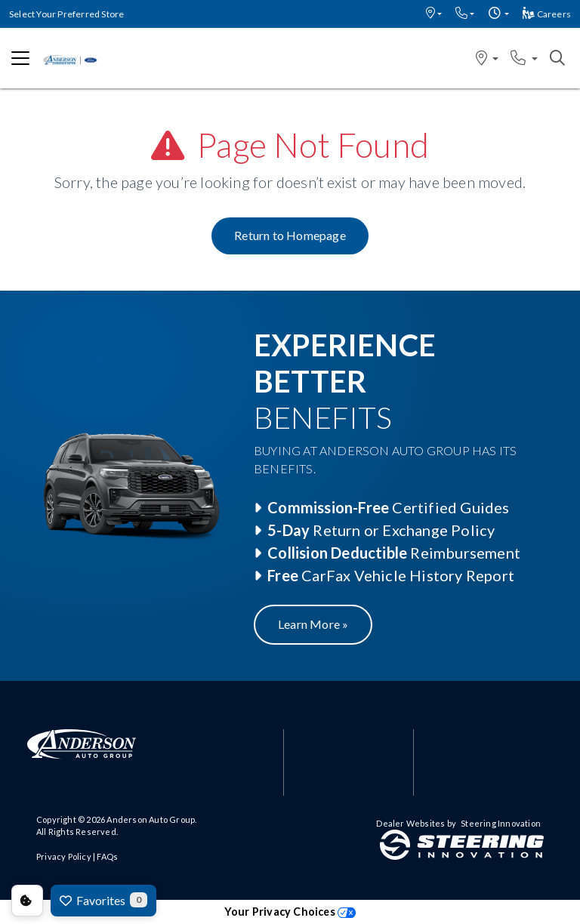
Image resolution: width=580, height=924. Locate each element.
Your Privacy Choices (290, 912)
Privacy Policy (64, 856)
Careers (547, 14)
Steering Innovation (501, 823)
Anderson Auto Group (151, 819)
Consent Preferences (27, 901)
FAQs (107, 856)
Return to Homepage (290, 235)
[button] (434, 14)
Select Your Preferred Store (66, 14)
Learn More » (313, 624)
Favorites (103, 900)
